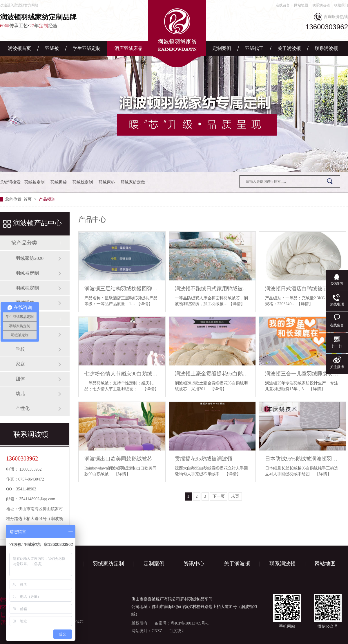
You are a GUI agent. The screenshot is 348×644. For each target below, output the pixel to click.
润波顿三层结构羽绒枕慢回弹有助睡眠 (122, 289)
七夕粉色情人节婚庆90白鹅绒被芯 (122, 374)
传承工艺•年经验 (55, 20)
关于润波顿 (289, 48)
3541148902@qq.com (37, 499)
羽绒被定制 (35, 182)
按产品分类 (24, 243)
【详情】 (144, 304)
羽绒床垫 (107, 182)
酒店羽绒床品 (128, 48)
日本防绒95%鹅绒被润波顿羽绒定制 (303, 459)
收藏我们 (341, 5)
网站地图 (301, 5)
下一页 (219, 496)
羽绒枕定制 (83, 182)
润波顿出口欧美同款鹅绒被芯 (118, 459)
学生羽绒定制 (87, 48)
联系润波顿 (321, 5)
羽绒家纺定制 (108, 564)
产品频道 (47, 199)
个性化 (23, 408)
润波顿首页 (19, 48)
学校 (20, 349)
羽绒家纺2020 (30, 258)
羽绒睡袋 (59, 182)
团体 (20, 379)
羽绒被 (52, 48)
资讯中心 (194, 564)
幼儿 (20, 394)
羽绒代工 (254, 48)
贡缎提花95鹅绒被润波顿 (204, 459)
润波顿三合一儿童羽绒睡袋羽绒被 (303, 374)
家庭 (20, 364)
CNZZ (157, 631)
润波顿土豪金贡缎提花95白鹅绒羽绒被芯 (212, 374)
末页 (235, 496)
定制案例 (222, 48)
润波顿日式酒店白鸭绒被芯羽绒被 (303, 289)
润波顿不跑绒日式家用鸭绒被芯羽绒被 (212, 289)
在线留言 (283, 5)
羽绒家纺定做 (133, 182)
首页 (28, 199)
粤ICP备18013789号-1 (190, 623)
